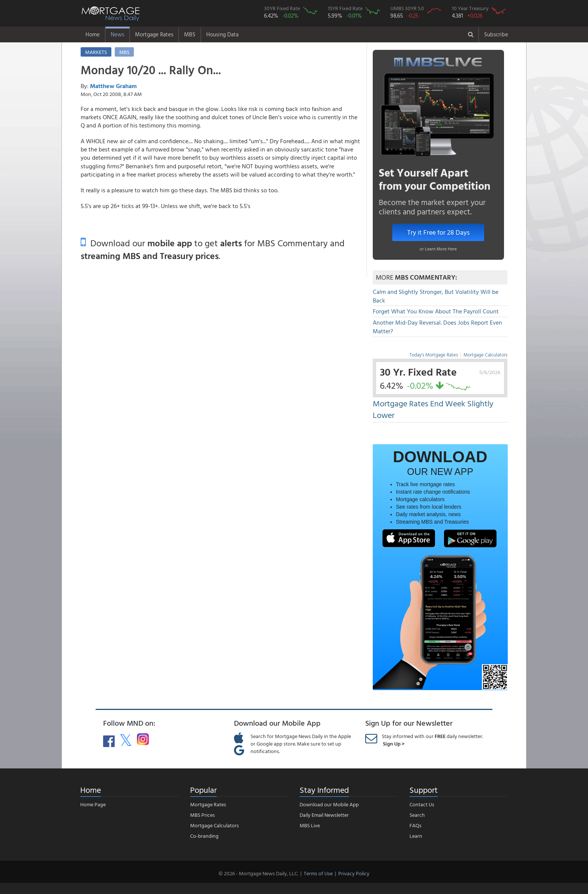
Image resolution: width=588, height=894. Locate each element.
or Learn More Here (438, 249)
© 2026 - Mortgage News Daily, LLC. (258, 873)
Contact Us (422, 804)
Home (93, 34)
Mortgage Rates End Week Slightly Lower (433, 409)
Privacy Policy (354, 873)
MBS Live (310, 825)
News (117, 34)
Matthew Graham (113, 86)
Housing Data (222, 34)
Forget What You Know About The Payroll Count (436, 311)
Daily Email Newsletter (324, 815)
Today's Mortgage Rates (434, 355)
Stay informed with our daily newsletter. (432, 740)
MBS (190, 34)
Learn (416, 836)
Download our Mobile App (329, 804)
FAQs (415, 825)
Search (417, 815)
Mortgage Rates (154, 34)
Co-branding (204, 836)
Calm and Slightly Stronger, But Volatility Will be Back (436, 296)
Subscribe (496, 34)
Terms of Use (318, 873)
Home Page (93, 804)
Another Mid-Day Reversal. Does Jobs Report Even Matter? (437, 327)
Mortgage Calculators (485, 355)
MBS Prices (202, 815)
